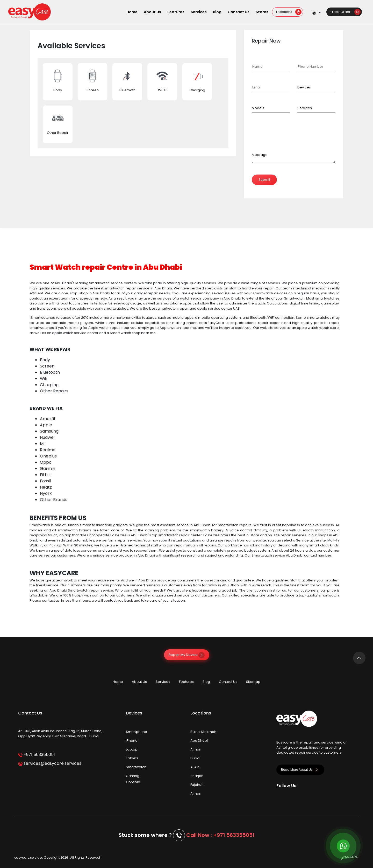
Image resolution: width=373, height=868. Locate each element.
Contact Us (239, 12)
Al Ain (195, 767)
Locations (289, 12)
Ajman (196, 749)
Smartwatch (136, 767)
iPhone (132, 741)
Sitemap (253, 682)
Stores (262, 12)
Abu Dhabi (199, 741)
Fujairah (197, 785)
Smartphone (137, 732)
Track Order (345, 12)
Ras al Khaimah (203, 732)
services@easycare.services (50, 763)
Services (199, 12)
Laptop (132, 749)
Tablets (132, 758)
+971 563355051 (36, 755)
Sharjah (197, 776)
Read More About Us (300, 770)
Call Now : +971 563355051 (220, 835)
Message (260, 155)
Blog (217, 12)
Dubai (195, 758)
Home (132, 12)
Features (176, 12)
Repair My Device (187, 655)
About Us (152, 12)
